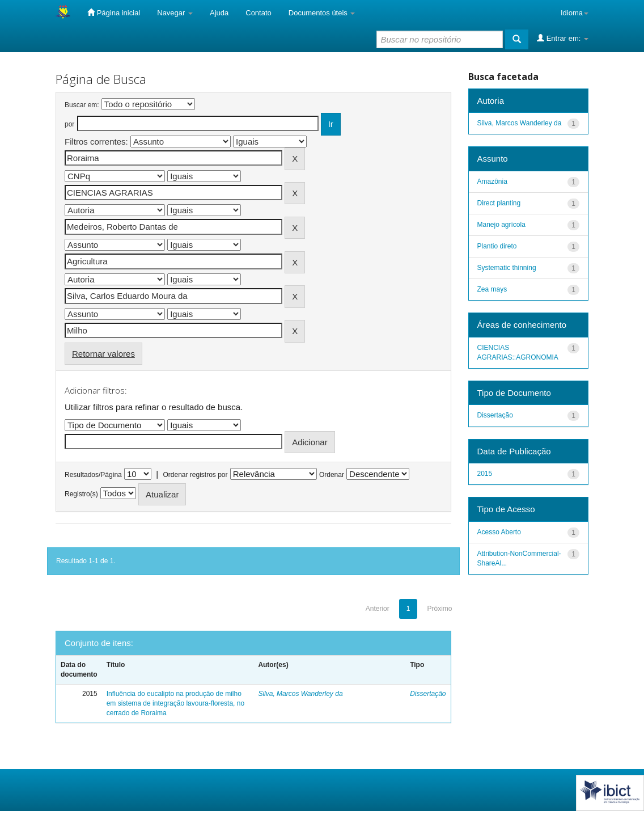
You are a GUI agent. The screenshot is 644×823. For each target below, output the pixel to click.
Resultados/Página (93, 475)
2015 (485, 474)
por (69, 124)
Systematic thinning (507, 268)
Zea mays (492, 289)
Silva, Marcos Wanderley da (300, 694)
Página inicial (114, 12)
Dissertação (428, 694)
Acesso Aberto (499, 532)
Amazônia (492, 182)
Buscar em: (82, 105)
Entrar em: (563, 38)
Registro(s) (81, 494)
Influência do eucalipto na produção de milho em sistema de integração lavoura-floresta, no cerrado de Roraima (175, 703)
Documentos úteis (322, 13)
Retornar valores (103, 354)
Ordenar (332, 475)
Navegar (175, 13)
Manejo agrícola (501, 225)
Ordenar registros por (195, 475)
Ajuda (219, 13)
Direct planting (499, 203)
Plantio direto (497, 246)
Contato (259, 13)
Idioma (575, 13)
